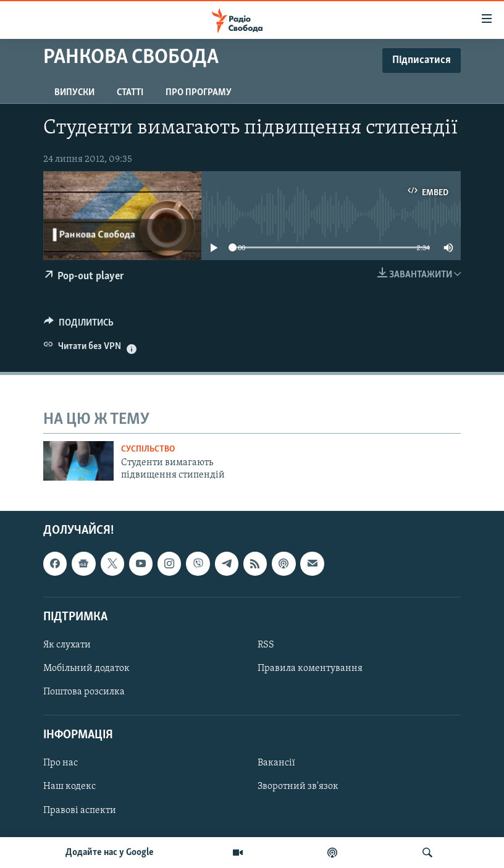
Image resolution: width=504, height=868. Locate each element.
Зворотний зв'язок (298, 786)
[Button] (79, 326)
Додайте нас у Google (110, 853)
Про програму (199, 93)
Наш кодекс (69, 786)
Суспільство (148, 449)
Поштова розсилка (84, 692)
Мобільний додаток (86, 668)
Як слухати (67, 645)
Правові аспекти (80, 810)
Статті (130, 93)
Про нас (61, 763)
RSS (266, 645)
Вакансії (276, 763)
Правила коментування (310, 668)
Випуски (74, 93)
